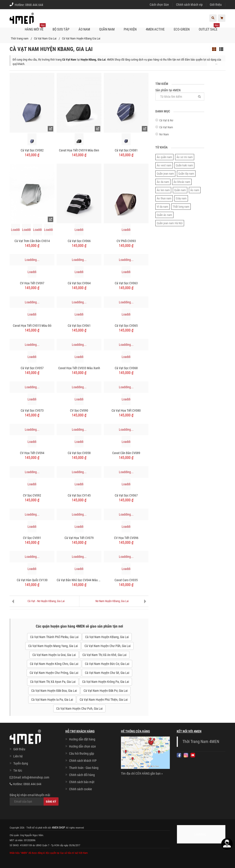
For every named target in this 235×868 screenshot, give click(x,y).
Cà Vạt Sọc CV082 (32, 150)
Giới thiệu (216, 5)
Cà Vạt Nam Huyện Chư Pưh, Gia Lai (79, 709)
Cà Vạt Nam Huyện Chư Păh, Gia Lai (108, 646)
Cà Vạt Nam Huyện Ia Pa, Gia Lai (52, 700)
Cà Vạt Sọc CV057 (32, 368)
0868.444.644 (34, 5)
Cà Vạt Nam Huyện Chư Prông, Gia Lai (54, 673)
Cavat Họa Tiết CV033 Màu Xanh (79, 368)
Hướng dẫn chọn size (83, 746)
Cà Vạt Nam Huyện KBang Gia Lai (81, 38)
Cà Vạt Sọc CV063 (126, 283)
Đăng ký (51, 802)
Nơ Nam (164, 134)
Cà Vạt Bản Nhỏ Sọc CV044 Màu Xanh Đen (79, 580)
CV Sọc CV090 (79, 410)
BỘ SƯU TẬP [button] (61, 29)
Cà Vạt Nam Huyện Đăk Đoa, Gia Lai (54, 691)
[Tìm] (199, 96)
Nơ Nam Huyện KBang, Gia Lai (112, 601)
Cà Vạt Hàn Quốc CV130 (32, 580)
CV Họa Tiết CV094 (32, 453)
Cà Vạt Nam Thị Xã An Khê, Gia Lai (104, 655)
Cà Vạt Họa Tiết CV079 (79, 538)
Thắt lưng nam (181, 207)
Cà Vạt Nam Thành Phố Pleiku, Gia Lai (54, 637)
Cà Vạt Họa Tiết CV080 (126, 410)
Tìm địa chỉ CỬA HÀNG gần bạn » (142, 773)
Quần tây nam (186, 174)
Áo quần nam (164, 157)
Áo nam (195, 190)
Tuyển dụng (21, 763)
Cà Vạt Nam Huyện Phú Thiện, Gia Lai (104, 700)
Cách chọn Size (159, 5)
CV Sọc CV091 (32, 538)
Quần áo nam (164, 215)
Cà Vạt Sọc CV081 (126, 150)
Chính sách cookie (81, 789)
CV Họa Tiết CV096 (126, 538)
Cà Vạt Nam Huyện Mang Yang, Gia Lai (53, 646)
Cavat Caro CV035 (126, 580)
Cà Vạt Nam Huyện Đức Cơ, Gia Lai (107, 664)
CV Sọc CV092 (32, 495)
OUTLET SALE (209, 28)
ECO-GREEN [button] (182, 29)
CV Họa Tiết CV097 (32, 283)
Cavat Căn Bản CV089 (126, 453)
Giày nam (181, 198)
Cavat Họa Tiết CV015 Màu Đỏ (32, 326)
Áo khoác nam (182, 182)
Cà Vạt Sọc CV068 (126, 368)
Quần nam (180, 190)
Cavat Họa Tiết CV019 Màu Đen (79, 150)
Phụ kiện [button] (130, 29)
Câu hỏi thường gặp (82, 754)
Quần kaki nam (184, 165)
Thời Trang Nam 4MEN (201, 742)
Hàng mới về (35, 28)
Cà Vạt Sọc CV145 (79, 495)
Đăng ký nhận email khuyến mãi (34, 799)
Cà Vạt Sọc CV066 (79, 241)
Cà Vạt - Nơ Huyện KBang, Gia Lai (46, 601)
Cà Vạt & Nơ (166, 120)
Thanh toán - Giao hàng (84, 768)
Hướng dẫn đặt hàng (82, 739)
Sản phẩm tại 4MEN (180, 94)
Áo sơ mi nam (185, 157)
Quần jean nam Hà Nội (170, 223)
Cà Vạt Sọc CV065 (126, 326)
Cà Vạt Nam (166, 127)
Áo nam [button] (84, 29)
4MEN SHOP (58, 828)
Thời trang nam (20, 38)
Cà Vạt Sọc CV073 (32, 410)
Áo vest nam (164, 165)
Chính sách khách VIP (83, 761)
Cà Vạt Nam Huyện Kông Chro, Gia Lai (54, 664)
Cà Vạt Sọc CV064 (79, 283)
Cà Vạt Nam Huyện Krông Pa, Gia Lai (106, 682)
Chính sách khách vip (189, 5)
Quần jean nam (165, 174)
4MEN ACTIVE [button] (155, 29)
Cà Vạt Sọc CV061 (79, 326)
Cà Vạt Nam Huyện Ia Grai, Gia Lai (54, 655)
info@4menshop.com (36, 777)
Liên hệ (18, 756)
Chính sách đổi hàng (82, 775)
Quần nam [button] (107, 29)
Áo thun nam (164, 198)
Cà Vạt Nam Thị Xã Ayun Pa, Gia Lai (53, 682)
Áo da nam (163, 182)
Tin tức (18, 770)
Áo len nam (163, 190)
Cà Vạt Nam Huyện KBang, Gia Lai (107, 637)
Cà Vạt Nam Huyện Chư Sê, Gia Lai (107, 673)
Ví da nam (162, 207)
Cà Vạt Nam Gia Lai (45, 38)
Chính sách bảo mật (82, 782)
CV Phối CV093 (126, 241)
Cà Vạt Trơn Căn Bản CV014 (32, 241)
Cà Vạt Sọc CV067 (126, 495)
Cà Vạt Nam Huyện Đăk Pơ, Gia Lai (106, 691)
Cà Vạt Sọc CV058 (79, 453)
